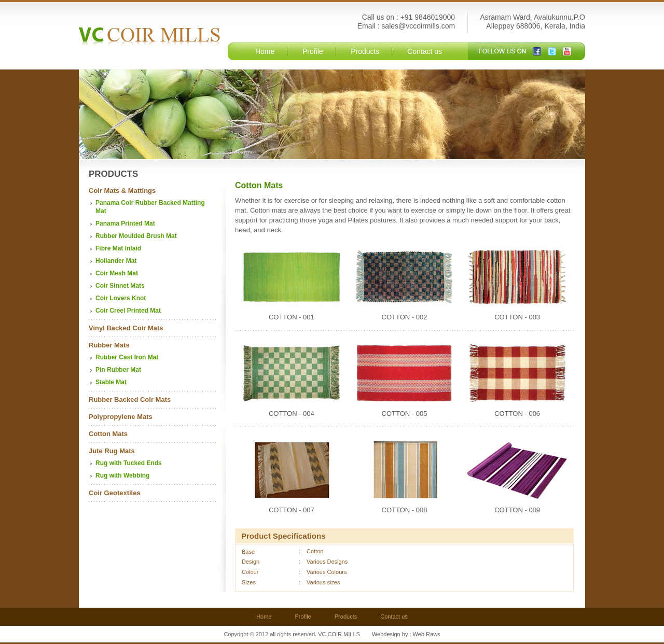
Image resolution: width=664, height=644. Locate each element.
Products (365, 51)
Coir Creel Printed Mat (128, 311)
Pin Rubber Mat (118, 370)
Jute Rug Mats (112, 451)
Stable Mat (111, 382)
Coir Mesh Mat (117, 273)
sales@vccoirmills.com (418, 26)
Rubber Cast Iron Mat (127, 357)
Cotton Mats (108, 434)
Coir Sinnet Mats (120, 286)
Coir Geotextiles (115, 493)
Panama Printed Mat (125, 223)
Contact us (425, 51)
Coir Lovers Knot (121, 298)
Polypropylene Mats (121, 417)
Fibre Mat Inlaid (118, 248)
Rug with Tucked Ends (129, 463)
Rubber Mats (109, 345)
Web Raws (427, 634)
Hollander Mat (116, 261)
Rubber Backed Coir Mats (130, 400)
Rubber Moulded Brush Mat (136, 236)
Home (265, 51)
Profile (313, 51)
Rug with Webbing (122, 475)
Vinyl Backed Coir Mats (126, 328)
